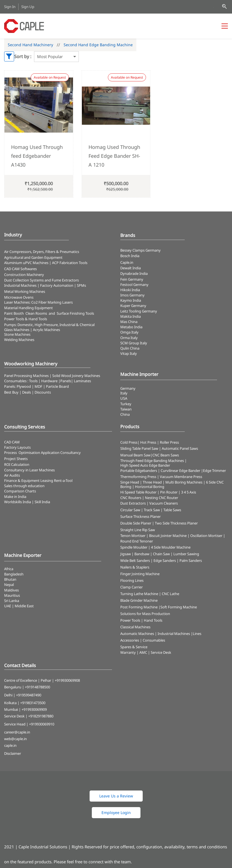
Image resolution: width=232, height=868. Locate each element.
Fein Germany (132, 279)
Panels (66, 381)
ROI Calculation (17, 464)
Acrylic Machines (46, 330)
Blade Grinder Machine (139, 600)
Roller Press (169, 442)
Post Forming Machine (139, 607)
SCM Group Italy (134, 343)
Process (11, 453)
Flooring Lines (132, 580)
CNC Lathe (170, 594)
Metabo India (131, 327)
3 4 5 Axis (189, 492)
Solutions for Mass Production (145, 614)
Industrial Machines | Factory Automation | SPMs (45, 285)
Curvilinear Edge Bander (180, 471)
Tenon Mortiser (133, 536)
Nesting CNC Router (161, 498)
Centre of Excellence (21, 680)
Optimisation (29, 453)
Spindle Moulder (134, 547)
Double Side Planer (136, 523)
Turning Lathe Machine (139, 594)
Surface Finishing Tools (75, 313)
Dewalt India (131, 268)
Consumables (154, 640)
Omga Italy (129, 332)
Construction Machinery (24, 275)
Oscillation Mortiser (206, 536)
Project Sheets (16, 459)
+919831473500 (33, 703)
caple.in (10, 745)
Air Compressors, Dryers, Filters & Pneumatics (42, 252)
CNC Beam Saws (166, 455)
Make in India (16, 497)
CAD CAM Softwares (20, 269)
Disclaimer (13, 753)
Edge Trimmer (214, 471)
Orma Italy (129, 338)
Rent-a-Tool (63, 480)
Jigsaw (126, 554)
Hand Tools (153, 620)
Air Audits (12, 475)
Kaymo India (131, 300)
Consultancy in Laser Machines (29, 470)
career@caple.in (17, 732)
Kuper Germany (133, 306)
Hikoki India (130, 290)
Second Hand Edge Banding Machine (98, 45)
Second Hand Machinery (30, 45)
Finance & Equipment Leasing (29, 480)
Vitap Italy (129, 353)
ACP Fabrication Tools (70, 263)
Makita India (131, 316)
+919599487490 (29, 695)
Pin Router (169, 492)
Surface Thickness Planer (140, 516)
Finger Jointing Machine (140, 574)
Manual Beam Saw (135, 455)
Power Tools (130, 620)
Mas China (129, 322)
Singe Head (130, 482)
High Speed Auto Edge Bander (145, 465)
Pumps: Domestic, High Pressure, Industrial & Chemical (49, 325)
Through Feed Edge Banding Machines (152, 461)
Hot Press (148, 442)
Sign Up (28, 7)
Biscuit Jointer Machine (168, 536)
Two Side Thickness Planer (176, 523)
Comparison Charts (20, 491)
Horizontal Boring (150, 487)
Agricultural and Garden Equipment (33, 257)
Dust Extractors (133, 503)
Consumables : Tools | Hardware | (32, 381)
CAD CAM (12, 442)
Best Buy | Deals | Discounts (28, 392)
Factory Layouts (17, 447)
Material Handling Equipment (28, 308)
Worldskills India (18, 502)
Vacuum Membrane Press (181, 477)
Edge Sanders (165, 560)
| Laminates (81, 381)
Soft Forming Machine (179, 607)
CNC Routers (131, 498)
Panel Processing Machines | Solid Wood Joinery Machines (52, 376)
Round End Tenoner (137, 541)
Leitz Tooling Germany (139, 311)
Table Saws (172, 510)
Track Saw (152, 510)
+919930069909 (34, 709)
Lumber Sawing (186, 554)
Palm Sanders (191, 560)
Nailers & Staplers (135, 567)
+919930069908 (67, 680)
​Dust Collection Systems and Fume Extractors (41, 280)
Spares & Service (134, 647)
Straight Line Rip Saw (138, 530)
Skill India (42, 502)
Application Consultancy (61, 453)
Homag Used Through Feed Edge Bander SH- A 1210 (114, 156)
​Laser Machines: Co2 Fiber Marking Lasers (38, 302)
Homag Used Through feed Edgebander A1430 (37, 156)
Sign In (10, 7)
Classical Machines (135, 627)
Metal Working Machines (25, 291)
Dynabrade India (134, 273)
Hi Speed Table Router (138, 492)
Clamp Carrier (131, 587)
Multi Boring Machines (184, 482)
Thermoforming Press (138, 477)
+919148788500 (37, 687)
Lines (197, 634)
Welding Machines (19, 340)
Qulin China (130, 348)
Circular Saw (130, 510)
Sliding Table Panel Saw (139, 448)
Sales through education (24, 486)
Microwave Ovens (19, 297)
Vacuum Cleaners (164, 503)
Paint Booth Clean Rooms (26, 313)
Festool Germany (135, 285)
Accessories (130, 640)
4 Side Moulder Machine (171, 547)
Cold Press (129, 442)
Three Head (152, 482)
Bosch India (130, 256)
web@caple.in (15, 739)
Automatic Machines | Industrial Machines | (157, 634)
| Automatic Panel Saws (178, 448)
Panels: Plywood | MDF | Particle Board (37, 386)
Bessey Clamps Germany (140, 250)
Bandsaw (142, 554)
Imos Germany (132, 295)
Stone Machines (17, 334)
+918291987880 (41, 716)
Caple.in (127, 262)
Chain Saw (161, 554)
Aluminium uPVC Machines (26, 263)
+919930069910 (42, 724)
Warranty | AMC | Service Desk (146, 652)
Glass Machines (17, 330)
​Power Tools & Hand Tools (26, 319)
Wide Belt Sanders (135, 560)
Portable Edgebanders (139, 471)
